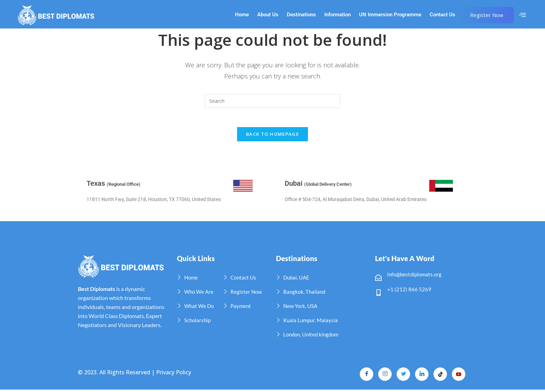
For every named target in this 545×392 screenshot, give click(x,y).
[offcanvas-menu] (522, 15)
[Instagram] (383, 376)
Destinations (301, 15)
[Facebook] (365, 376)
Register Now (487, 15)
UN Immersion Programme (390, 15)
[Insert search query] (272, 101)
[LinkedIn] (421, 376)
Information (337, 15)
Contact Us (442, 15)
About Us (268, 15)
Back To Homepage (272, 136)
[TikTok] (440, 376)
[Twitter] (402, 376)
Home (242, 15)
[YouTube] (458, 376)
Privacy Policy (174, 375)
